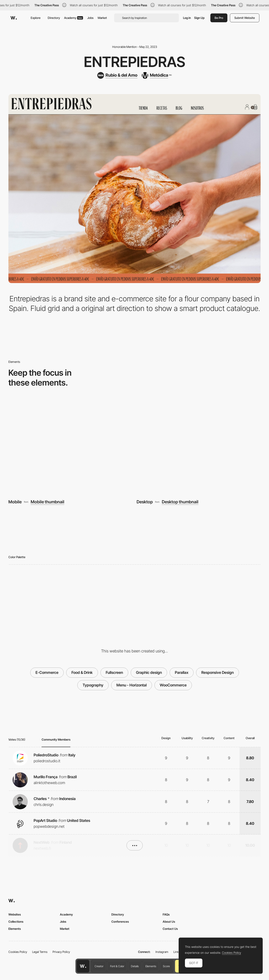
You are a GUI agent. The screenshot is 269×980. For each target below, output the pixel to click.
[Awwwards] (14, 18)
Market (102, 18)
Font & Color (117, 966)
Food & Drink (82, 672)
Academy (74, 18)
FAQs (166, 914)
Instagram (162, 952)
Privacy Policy (61, 952)
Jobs (90, 18)
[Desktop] (199, 447)
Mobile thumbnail (47, 502)
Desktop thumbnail (180, 502)
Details (135, 966)
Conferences (120, 922)
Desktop (145, 502)
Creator (99, 966)
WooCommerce (173, 685)
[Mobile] (70, 447)
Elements (151, 966)
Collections (16, 922)
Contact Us (170, 929)
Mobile (15, 502)
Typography (93, 685)
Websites (15, 914)
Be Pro (219, 18)
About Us (169, 922)
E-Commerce (47, 672)
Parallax (182, 672)
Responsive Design (218, 672)
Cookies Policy (18, 952)
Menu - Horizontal (132, 685)
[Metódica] (157, 75)
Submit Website (245, 18)
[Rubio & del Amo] (117, 75)
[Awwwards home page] (83, 966)
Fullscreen (114, 672)
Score (166, 966)
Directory (54, 18)
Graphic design (149, 672)
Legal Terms (40, 952)
